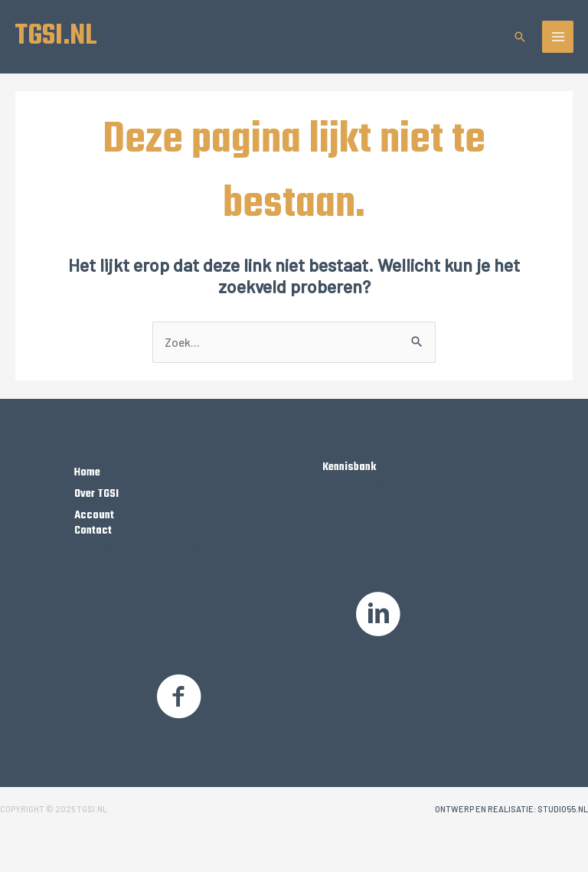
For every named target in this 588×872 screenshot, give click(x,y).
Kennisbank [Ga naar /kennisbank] (349, 467)
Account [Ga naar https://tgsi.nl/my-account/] (94, 515)
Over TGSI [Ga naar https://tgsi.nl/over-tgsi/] (96, 494)
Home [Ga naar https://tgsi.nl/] (87, 472)
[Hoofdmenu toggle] (558, 37)
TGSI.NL (56, 36)
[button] (520, 37)
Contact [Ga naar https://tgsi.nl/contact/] (93, 531)
